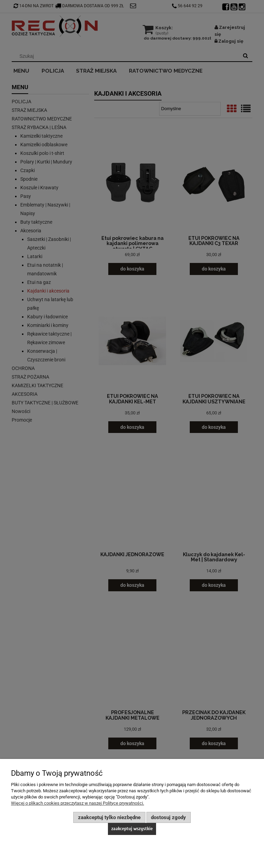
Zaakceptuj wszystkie (132, 829)
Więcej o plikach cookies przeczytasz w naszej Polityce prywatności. (78, 803)
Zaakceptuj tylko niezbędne (109, 817)
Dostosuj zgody (168, 817)
